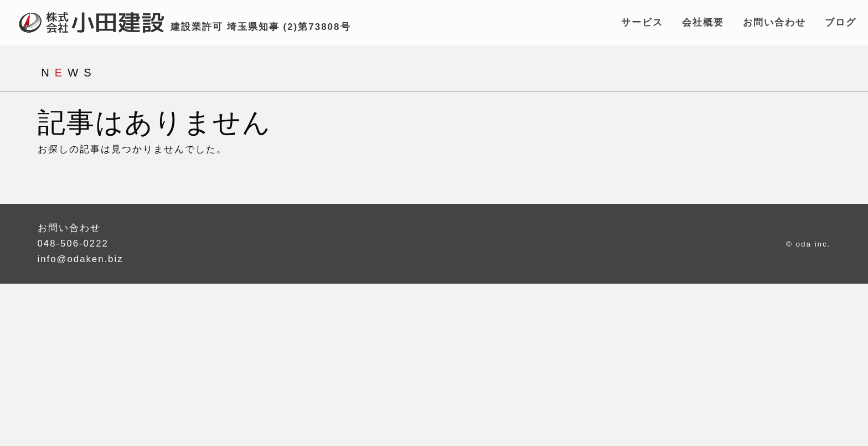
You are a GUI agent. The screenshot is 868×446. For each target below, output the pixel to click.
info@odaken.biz (81, 261)
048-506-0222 (74, 246)
